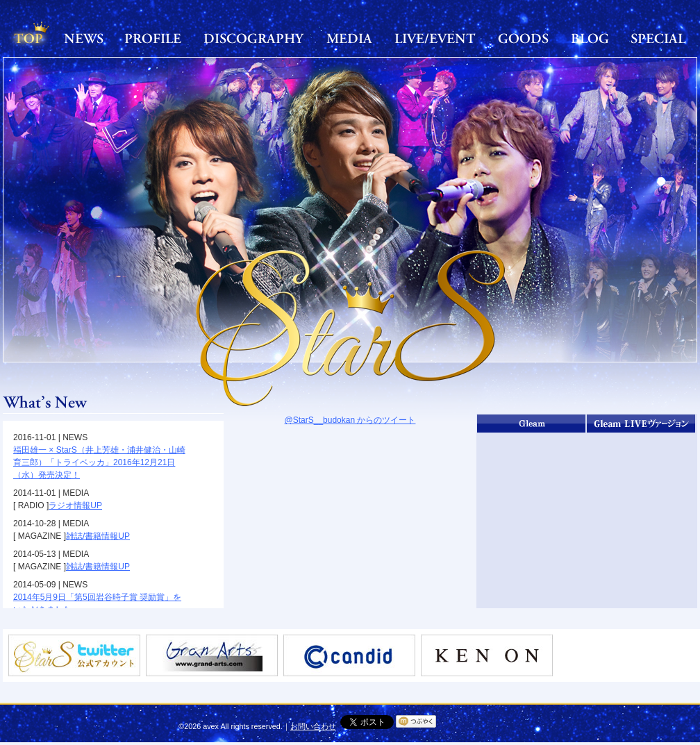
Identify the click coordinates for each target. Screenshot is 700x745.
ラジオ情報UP (75, 505)
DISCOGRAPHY (254, 38)
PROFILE (153, 38)
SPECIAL (658, 38)
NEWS (84, 38)
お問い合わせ (313, 726)
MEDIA (349, 38)
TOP (28, 38)
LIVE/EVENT (435, 38)
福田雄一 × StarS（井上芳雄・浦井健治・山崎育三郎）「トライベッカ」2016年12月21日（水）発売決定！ (99, 462)
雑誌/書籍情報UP (98, 536)
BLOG (590, 38)
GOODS (523, 38)
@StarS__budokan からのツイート (350, 420)
